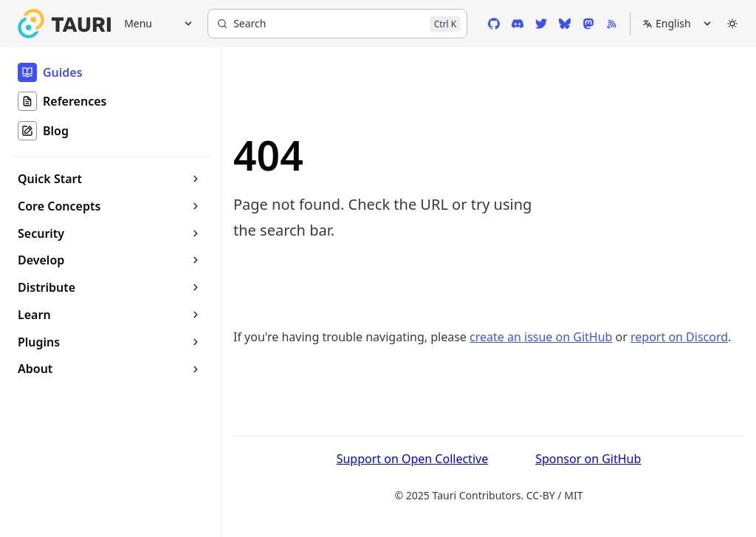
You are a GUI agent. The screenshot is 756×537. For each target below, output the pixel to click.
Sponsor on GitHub (588, 459)
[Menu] (153, 24)
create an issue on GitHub (541, 337)
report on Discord (679, 337)
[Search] (337, 24)
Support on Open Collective (413, 459)
